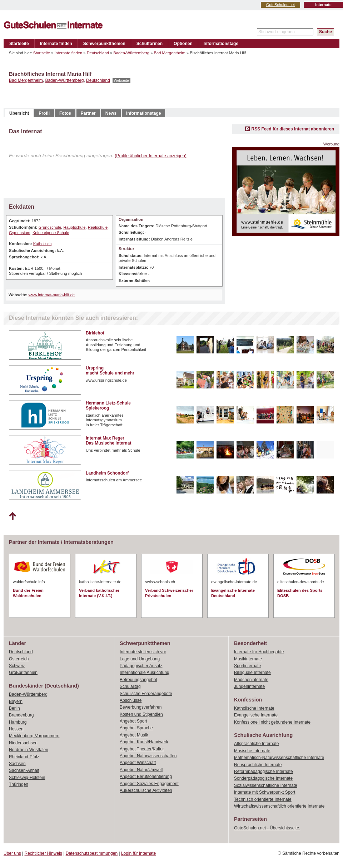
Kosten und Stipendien (141, 714)
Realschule (98, 227)
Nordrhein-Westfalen (29, 750)
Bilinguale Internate (252, 673)
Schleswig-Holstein (27, 778)
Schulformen (150, 44)
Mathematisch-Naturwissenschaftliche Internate (279, 758)
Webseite (121, 81)
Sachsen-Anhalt (24, 770)
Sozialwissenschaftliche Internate (266, 785)
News (111, 113)
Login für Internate (138, 853)
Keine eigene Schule (51, 233)
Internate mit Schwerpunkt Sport (265, 792)
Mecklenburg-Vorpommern (34, 736)
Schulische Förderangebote (146, 694)
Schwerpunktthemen (104, 44)
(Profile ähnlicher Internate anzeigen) (151, 156)
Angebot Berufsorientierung (146, 777)
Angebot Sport (133, 721)
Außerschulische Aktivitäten (146, 790)
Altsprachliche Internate (256, 744)
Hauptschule (74, 227)
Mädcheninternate (251, 680)
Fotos (65, 113)
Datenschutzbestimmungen (92, 853)
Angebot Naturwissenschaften (148, 756)
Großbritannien (23, 673)
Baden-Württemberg (131, 53)
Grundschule (50, 227)
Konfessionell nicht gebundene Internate (272, 722)
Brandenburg (21, 715)
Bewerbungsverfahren (141, 707)
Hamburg (18, 722)
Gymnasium (20, 233)
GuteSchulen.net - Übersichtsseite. (267, 828)
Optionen (183, 44)
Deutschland (98, 53)
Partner (88, 113)
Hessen (16, 729)
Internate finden (56, 44)
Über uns (12, 853)
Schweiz (17, 666)
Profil (44, 113)
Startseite (19, 44)
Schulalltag (130, 686)
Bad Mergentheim (170, 53)
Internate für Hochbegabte (259, 652)
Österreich (19, 659)
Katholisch (43, 244)
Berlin (14, 708)
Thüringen (19, 784)
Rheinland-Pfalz (24, 757)
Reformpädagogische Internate (264, 772)
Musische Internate (252, 751)
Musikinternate (248, 659)
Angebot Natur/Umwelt (141, 770)
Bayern (16, 701)
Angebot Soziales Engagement (149, 784)
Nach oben (12, 516)
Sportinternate (247, 666)
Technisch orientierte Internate (263, 799)
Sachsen (17, 764)
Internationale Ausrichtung (145, 673)
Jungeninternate (249, 686)
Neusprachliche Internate (258, 765)
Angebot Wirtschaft (138, 763)
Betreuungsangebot (138, 680)
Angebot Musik (134, 735)
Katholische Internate (254, 708)
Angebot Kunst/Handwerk (144, 742)
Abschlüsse (131, 700)
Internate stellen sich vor (143, 652)
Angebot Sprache (136, 728)
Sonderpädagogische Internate (263, 778)
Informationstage (221, 44)
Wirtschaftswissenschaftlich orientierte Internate (279, 806)
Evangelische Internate (256, 715)
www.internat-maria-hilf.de (52, 295)
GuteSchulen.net (280, 5)
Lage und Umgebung (140, 659)
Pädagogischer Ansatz (141, 666)
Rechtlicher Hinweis (43, 853)
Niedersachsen (23, 743)
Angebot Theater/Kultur (142, 749)
